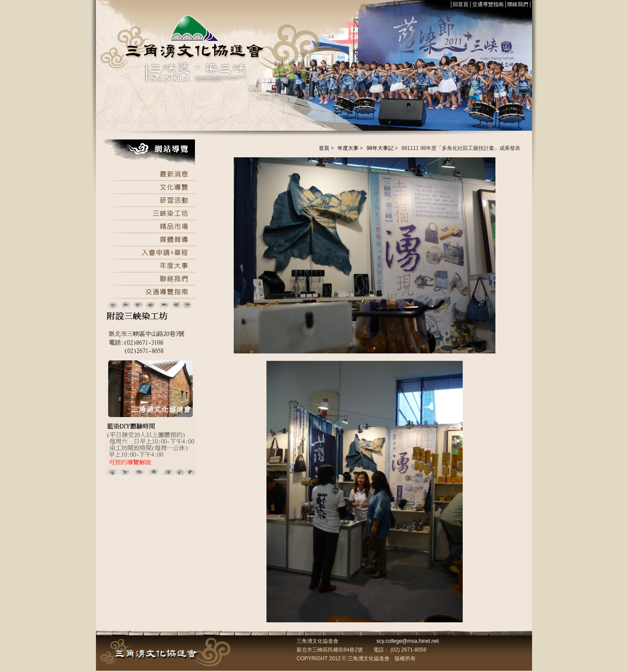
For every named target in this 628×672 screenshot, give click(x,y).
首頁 (324, 148)
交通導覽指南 (488, 4)
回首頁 (461, 4)
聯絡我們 (518, 4)
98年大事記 (380, 148)
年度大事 (348, 148)
